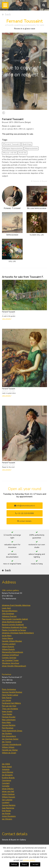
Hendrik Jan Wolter (10, 750)
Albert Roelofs (8, 647)
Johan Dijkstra (8, 789)
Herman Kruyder (9, 717)
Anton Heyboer (8, 794)
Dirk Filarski (7, 698)
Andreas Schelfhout (10, 655)
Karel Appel (7, 767)
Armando (6, 769)
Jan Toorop (7, 742)
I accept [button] (35, 864)
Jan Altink (6, 764)
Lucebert (6, 802)
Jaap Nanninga (8, 808)
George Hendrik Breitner (12, 692)
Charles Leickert (9, 644)
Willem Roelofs (8, 649)
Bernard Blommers (10, 611)
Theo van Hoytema (10, 709)
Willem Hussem (8, 797)
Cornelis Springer (9, 658)
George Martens (9, 725)
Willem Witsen (8, 747)
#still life (23, 153)
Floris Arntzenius (9, 689)
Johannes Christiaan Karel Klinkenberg (18, 633)
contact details (24, 521)
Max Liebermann (9, 720)
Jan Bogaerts (7, 775)
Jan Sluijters (7, 733)
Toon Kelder (7, 714)
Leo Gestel (6, 700)
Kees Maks (6, 722)
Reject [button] (24, 864)
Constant (6, 783)
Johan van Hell (8, 791)
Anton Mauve (8, 638)
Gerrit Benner (8, 772)
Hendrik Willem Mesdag (12, 641)
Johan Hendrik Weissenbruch (14, 666)
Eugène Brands (8, 778)
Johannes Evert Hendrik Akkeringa (16, 605)
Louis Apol (6, 608)
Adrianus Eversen (9, 616)
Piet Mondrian (8, 728)
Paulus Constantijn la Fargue (14, 630)
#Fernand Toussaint (11, 144)
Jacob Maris (7, 636)
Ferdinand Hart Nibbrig (11, 703)
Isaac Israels (7, 711)
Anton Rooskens (9, 816)
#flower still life (10, 153)
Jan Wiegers (7, 819)
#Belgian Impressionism (13, 148)
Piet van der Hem (9, 706)
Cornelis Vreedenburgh (12, 744)
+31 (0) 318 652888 (24, 513)
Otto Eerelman (8, 614)
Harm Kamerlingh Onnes (12, 731)
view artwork (7, 319)
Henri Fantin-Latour (10, 695)
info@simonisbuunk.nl (24, 506)
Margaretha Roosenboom (12, 652)
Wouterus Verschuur (11, 663)
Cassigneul (7, 780)
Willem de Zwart (9, 753)
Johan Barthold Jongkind (12, 622)
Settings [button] (14, 864)
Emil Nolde (6, 811)
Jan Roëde (6, 813)
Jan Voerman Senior (10, 739)
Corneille (6, 786)
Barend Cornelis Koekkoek (13, 625)
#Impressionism (31, 148)
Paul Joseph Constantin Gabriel (15, 619)
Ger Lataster (7, 800)
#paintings (27, 144)
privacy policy (29, 860)
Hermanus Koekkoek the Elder (15, 627)
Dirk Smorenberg (9, 736)
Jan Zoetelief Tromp (10, 660)
